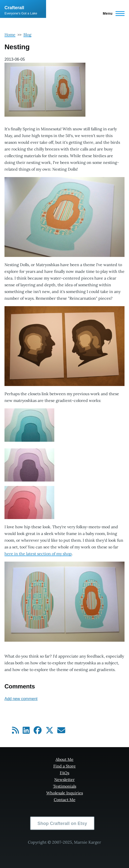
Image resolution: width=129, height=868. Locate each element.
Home (10, 35)
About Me (64, 759)
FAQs (64, 773)
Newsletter (64, 779)
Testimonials (65, 786)
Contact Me (65, 800)
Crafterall (14, 8)
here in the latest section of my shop (38, 554)
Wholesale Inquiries (65, 793)
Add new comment (21, 699)
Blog (27, 35)
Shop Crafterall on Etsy (62, 823)
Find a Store (64, 766)
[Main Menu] (112, 13)
